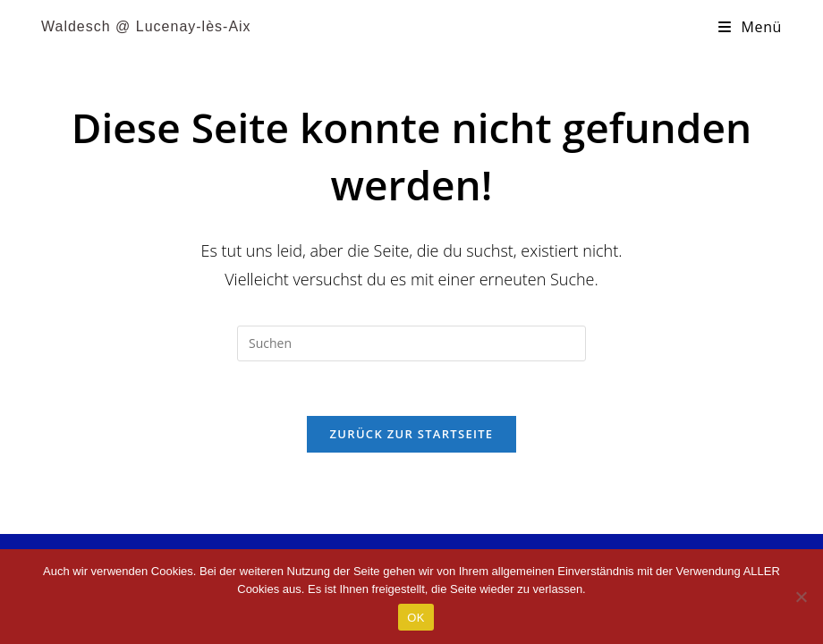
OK (416, 618)
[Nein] (801, 597)
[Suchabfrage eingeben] (411, 343)
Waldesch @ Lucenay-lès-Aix (146, 26)
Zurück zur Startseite (412, 434)
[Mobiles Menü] (750, 27)
